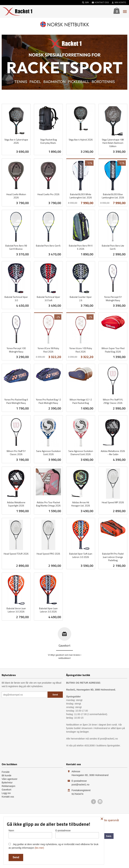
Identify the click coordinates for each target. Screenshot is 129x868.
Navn (30, 834)
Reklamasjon (8, 786)
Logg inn (6, 793)
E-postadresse (77, 834)
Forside (6, 772)
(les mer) (39, 848)
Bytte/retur (7, 783)
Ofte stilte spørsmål (107, 820)
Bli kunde (7, 775)
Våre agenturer (9, 779)
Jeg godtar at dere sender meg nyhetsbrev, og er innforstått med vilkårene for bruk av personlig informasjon (53, 846)
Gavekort (6, 790)
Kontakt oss (8, 797)
